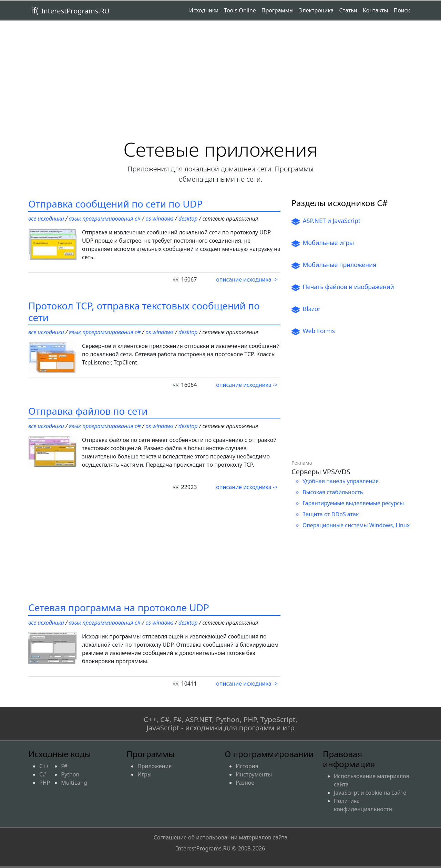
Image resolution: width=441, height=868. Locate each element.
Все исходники (46, 219)
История (247, 766)
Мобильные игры (323, 243)
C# (43, 774)
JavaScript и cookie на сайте (370, 793)
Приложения (155, 766)
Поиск (402, 10)
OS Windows (159, 219)
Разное (245, 783)
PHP (45, 783)
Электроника (316, 10)
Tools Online (240, 10)
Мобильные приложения (334, 265)
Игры (145, 774)
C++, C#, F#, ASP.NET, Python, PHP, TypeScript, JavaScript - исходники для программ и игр (220, 724)
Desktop (188, 219)
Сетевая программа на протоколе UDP (119, 607)
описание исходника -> (247, 279)
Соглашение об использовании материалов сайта (221, 843)
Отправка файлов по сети (88, 411)
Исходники (204, 10)
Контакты (375, 10)
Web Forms (313, 331)
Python (70, 774)
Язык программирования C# (105, 219)
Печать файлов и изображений (343, 287)
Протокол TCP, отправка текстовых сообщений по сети (144, 311)
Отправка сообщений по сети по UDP (115, 204)
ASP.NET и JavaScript (326, 221)
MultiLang (74, 783)
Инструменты (254, 774)
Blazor (306, 309)
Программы (278, 10)
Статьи (348, 10)
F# (64, 766)
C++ (44, 766)
